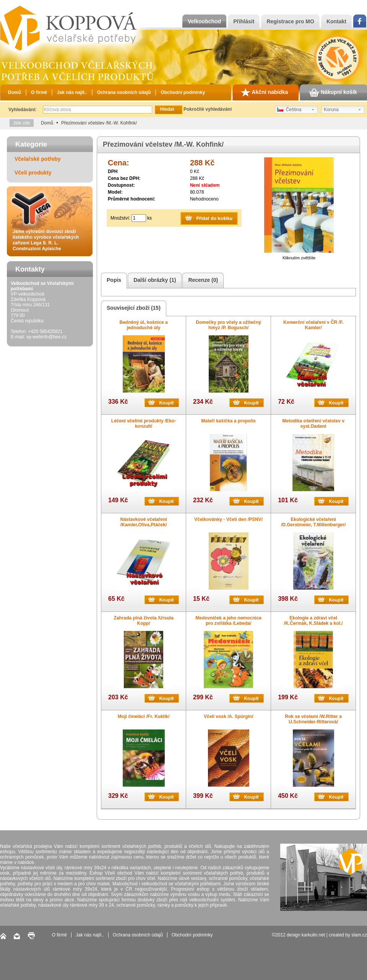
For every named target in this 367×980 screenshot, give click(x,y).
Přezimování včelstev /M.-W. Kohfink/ (99, 123)
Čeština (289, 110)
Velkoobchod (204, 21)
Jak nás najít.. (72, 92)
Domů (15, 92)
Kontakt (336, 21)
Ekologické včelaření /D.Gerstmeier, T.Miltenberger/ (313, 522)
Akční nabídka (264, 92)
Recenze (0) (202, 281)
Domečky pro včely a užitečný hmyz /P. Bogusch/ (228, 325)
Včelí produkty (33, 173)
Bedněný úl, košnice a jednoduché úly (144, 325)
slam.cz (359, 935)
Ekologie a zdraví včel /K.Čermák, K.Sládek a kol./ (313, 621)
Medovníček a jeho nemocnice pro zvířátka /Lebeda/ (228, 621)
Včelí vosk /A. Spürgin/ (228, 716)
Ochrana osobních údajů (124, 92)
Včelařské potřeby (38, 159)
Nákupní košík (333, 92)
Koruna (331, 110)
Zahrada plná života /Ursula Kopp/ (144, 621)
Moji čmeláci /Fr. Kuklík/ (144, 716)
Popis (113, 281)
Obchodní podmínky (183, 92)
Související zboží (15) (132, 308)
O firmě (39, 92)
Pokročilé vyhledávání (208, 109)
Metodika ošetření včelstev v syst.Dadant (313, 424)
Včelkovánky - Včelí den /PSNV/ (228, 519)
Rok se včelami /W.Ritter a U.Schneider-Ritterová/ (313, 719)
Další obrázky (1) (153, 281)
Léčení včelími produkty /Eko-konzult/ (144, 424)
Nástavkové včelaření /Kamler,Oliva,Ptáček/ (144, 522)
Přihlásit (244, 21)
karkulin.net (313, 935)
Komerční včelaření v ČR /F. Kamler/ (313, 325)
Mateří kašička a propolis (228, 421)
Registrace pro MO (290, 21)
